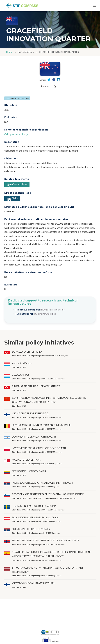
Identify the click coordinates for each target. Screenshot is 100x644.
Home (9, 52)
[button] (94, 6)
